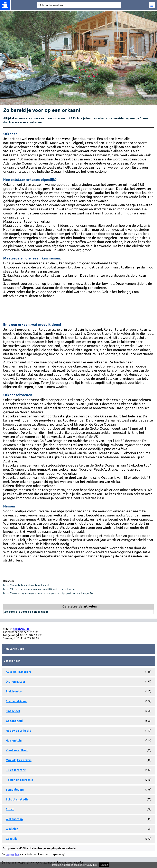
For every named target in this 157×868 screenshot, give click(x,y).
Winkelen (12, 829)
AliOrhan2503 (22, 629)
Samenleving (15, 790)
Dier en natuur (16, 682)
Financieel (13, 711)
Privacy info (90, 865)
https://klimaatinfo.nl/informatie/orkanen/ (26, 585)
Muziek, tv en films (19, 760)
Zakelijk (11, 839)
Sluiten (104, 865)
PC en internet (16, 770)
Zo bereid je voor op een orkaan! (26, 612)
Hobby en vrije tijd (19, 731)
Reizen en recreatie (19, 780)
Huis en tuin (14, 741)
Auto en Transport (18, 672)
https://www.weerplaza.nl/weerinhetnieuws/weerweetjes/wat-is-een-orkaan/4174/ (48, 593)
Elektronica (14, 691)
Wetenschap (14, 819)
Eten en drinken (17, 701)
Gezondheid (14, 721)
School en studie (17, 799)
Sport (10, 809)
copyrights (13, 854)
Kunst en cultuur (17, 750)
